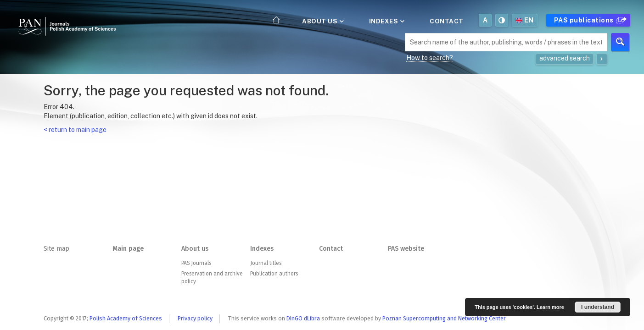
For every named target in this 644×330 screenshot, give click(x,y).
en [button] (525, 20)
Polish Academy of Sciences (126, 318)
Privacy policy (195, 318)
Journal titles (266, 263)
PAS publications (589, 20)
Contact (447, 21)
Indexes (386, 21)
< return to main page (75, 130)
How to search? (430, 58)
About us (322, 21)
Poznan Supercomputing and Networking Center (444, 318)
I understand (598, 307)
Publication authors (274, 274)
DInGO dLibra (303, 318)
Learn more (550, 307)
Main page (128, 249)
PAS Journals (196, 263)
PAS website (406, 249)
